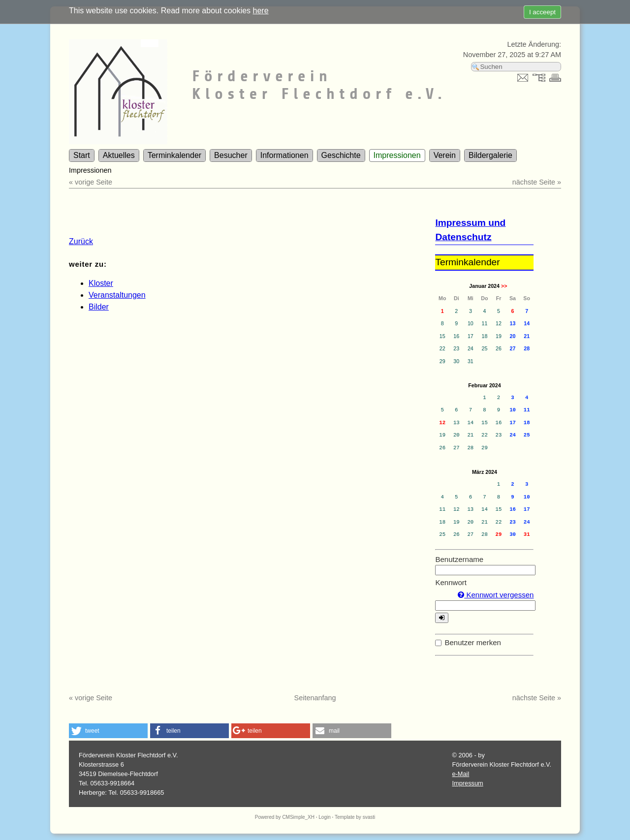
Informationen (284, 155)
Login (324, 817)
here (261, 11)
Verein (445, 155)
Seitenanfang (315, 698)
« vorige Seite (91, 182)
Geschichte (341, 155)
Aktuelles (119, 155)
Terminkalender (174, 155)
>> (504, 286)
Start (82, 155)
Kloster (101, 283)
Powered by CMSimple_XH (285, 817)
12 (442, 423)
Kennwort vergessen (496, 595)
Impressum (467, 783)
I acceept (542, 12)
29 (499, 534)
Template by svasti (355, 817)
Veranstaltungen (117, 295)
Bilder (99, 307)
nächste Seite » (537, 182)
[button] (108, 731)
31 (527, 534)
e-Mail (460, 774)
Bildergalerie (490, 155)
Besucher (231, 155)
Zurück (81, 241)
